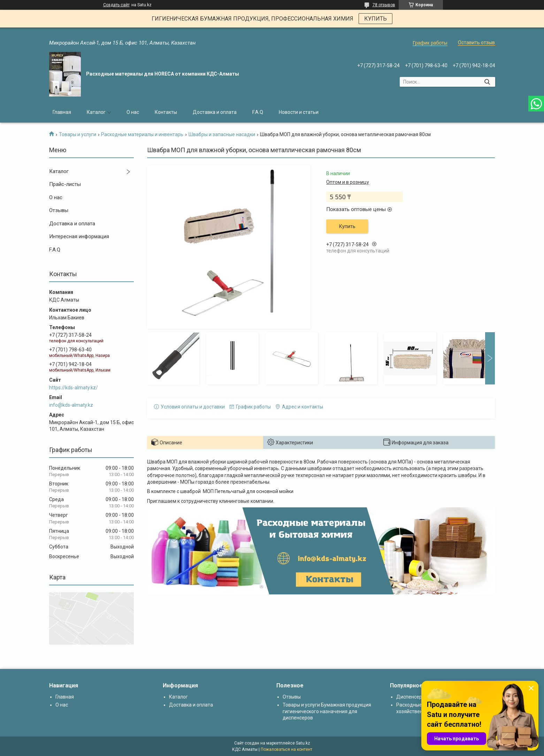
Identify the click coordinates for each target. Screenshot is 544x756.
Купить (347, 226)
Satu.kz (303, 743)
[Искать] (487, 82)
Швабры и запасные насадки (222, 134)
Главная (62, 112)
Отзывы (59, 210)
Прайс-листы (65, 184)
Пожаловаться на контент (286, 749)
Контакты (166, 112)
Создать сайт (116, 5)
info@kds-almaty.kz (71, 405)
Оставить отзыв (476, 42)
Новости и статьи (299, 112)
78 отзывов (384, 5)
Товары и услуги (78, 134)
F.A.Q (258, 112)
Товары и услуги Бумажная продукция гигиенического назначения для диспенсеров (327, 711)
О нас (133, 112)
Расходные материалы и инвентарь (142, 134)
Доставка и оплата (215, 112)
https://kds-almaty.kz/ (74, 388)
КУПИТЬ (376, 19)
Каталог (96, 112)
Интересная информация (79, 236)
